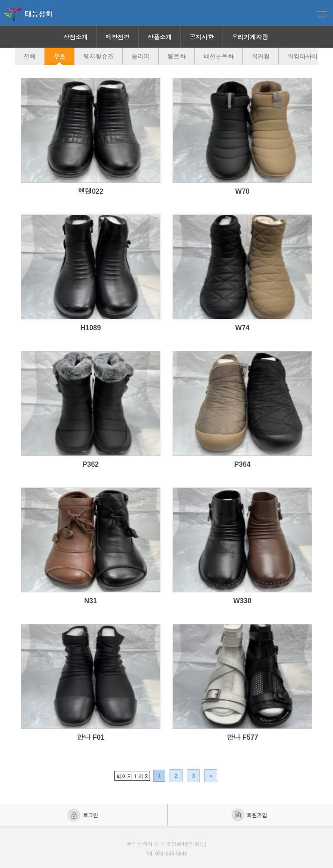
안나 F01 (91, 737)
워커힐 (261, 57)
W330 (242, 601)
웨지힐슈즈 (98, 57)
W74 (243, 328)
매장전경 (118, 37)
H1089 (90, 328)
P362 (90, 464)
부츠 (59, 57)
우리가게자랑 (250, 37)
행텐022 (91, 191)
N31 (90, 601)
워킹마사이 (303, 57)
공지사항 (202, 37)
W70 (243, 191)
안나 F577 (243, 737)
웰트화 (176, 57)
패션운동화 (219, 57)
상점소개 (75, 37)
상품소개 (160, 37)
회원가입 (250, 815)
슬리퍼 (140, 57)
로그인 (83, 815)
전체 (29, 57)
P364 (242, 464)
